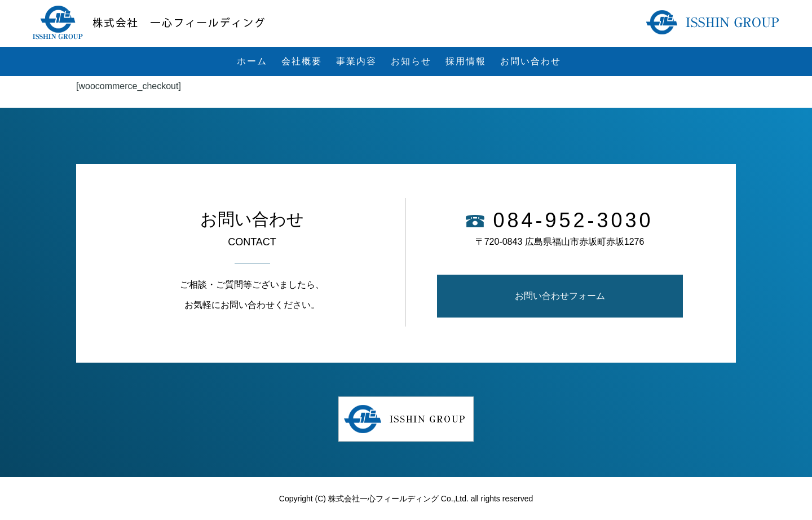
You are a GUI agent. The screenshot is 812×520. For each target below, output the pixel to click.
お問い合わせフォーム (560, 296)
